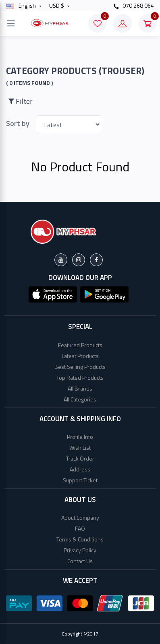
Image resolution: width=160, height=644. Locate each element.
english (22, 5)
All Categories (80, 399)
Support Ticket (80, 480)
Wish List (80, 448)
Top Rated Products (80, 378)
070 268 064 (134, 5)
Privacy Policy (80, 550)
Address (80, 469)
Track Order (80, 458)
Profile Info (80, 437)
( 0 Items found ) (29, 83)
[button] (53, 294)
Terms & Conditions (80, 539)
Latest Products (80, 356)
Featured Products (80, 345)
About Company (80, 517)
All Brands (80, 388)
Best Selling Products (80, 367)
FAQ (80, 528)
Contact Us (80, 561)
